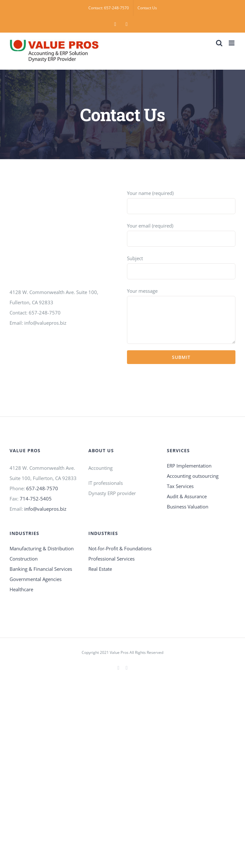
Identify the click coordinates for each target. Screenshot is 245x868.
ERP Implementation (189, 466)
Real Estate (100, 569)
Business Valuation (188, 507)
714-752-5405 (36, 499)
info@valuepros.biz (45, 509)
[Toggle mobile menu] (232, 43)
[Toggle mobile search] (219, 43)
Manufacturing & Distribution (42, 548)
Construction (24, 559)
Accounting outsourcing (193, 476)
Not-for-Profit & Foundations (120, 548)
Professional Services (111, 559)
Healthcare (21, 589)
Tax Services (180, 486)
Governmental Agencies (36, 579)
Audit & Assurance (187, 496)
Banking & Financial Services (41, 569)
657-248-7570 (42, 488)
